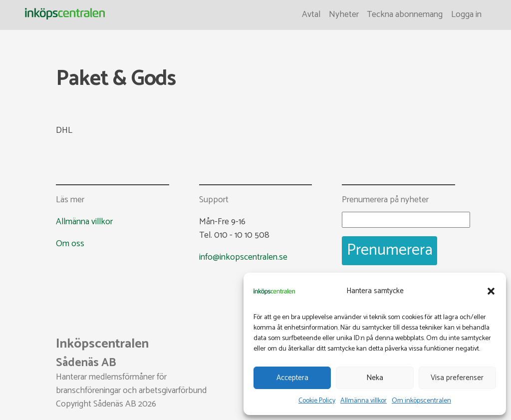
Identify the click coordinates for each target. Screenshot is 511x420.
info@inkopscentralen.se (243, 257)
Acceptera (292, 378)
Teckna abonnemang (405, 15)
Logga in (466, 15)
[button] (491, 291)
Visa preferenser (457, 378)
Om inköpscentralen (421, 401)
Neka (375, 378)
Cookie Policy (317, 401)
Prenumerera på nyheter (385, 201)
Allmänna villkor (364, 401)
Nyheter (344, 15)
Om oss (70, 244)
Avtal (311, 15)
